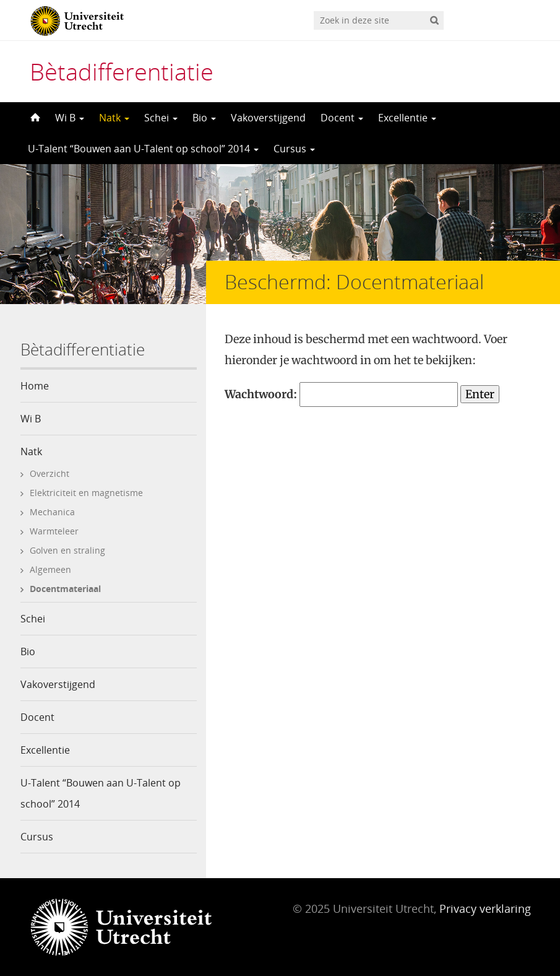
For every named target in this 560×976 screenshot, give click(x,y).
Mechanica (52, 512)
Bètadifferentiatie (122, 71)
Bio (204, 118)
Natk (114, 118)
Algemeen (50, 569)
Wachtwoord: (341, 394)
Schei (161, 118)
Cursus (294, 149)
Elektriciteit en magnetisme (86, 493)
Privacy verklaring (485, 908)
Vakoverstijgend (268, 118)
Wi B (70, 118)
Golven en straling (67, 550)
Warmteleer (54, 531)
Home (35, 386)
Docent (342, 118)
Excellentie (407, 118)
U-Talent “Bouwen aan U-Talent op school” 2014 (143, 149)
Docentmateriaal (65, 589)
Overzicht (50, 473)
